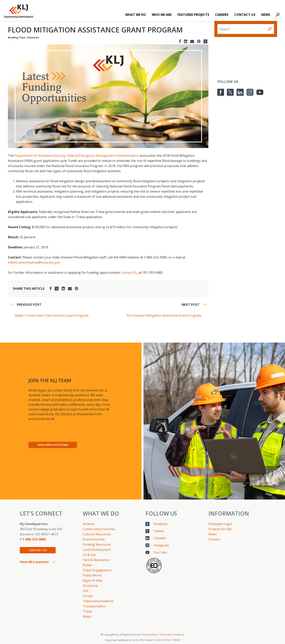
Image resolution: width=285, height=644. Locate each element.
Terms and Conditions (172, 635)
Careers (222, 15)
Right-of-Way (93, 580)
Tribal (87, 611)
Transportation (94, 606)
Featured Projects (193, 15)
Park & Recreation (96, 560)
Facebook (161, 524)
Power (87, 565)
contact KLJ (130, 273)
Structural (90, 586)
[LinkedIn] (186, 41)
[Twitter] (205, 41)
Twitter (159, 531)
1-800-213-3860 (34, 539)
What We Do (136, 15)
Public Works (92, 575)
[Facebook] (180, 41)
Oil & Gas (89, 555)
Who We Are (162, 15)
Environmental (94, 539)
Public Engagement (97, 570)
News (266, 15)
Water (87, 616)
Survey (88, 596)
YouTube (160, 552)
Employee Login (220, 524)
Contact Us (245, 15)
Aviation (89, 524)
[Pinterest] (199, 41)
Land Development (97, 550)
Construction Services (99, 529)
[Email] (192, 41)
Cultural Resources (97, 534)
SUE (86, 591)
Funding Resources (97, 544)
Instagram (161, 545)
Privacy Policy (149, 635)
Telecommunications (98, 601)
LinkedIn (160, 538)
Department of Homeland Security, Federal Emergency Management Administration (77, 156)
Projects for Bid (220, 529)
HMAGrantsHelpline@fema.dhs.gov (34, 262)
